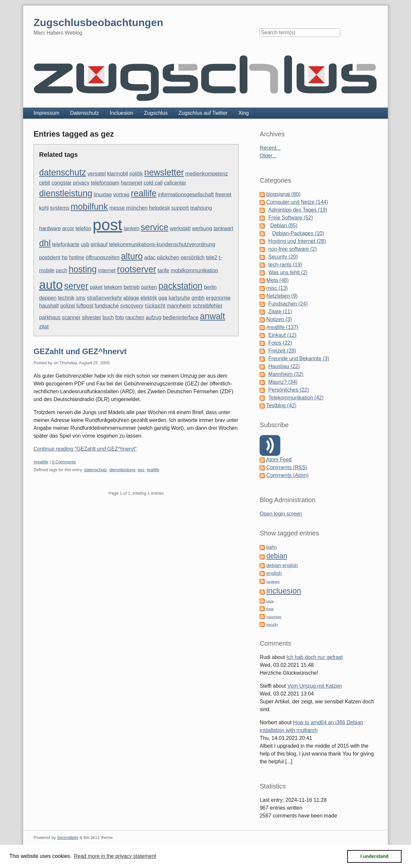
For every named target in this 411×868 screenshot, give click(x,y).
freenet (223, 195)
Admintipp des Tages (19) (298, 210)
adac (150, 257)
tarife (163, 270)
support (180, 208)
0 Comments (64, 462)
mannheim (179, 306)
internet (107, 270)
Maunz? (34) (283, 382)
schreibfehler (207, 306)
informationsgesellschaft (186, 195)
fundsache (107, 306)
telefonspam (105, 183)
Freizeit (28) (282, 351)
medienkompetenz (207, 174)
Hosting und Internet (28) (297, 241)
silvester (92, 317)
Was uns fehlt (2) (288, 272)
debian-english (282, 565)
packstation (181, 286)
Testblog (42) (282, 405)
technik (66, 298)
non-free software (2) (293, 249)
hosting (83, 269)
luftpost (85, 306)
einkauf (99, 244)
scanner (71, 317)
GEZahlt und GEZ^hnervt (80, 351)
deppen (48, 298)
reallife (144, 193)
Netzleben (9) (282, 296)
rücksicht (155, 306)
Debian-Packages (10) (298, 233)
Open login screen (281, 514)
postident (50, 257)
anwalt (213, 316)
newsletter (164, 172)
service (155, 227)
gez (141, 470)
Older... (268, 156)
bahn (272, 547)
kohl (44, 208)
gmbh (198, 298)
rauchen (135, 317)
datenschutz (63, 172)
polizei (68, 306)
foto (120, 317)
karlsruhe (179, 298)
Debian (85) (284, 225)
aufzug (153, 317)
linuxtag (103, 195)
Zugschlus (156, 113)
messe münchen (128, 208)
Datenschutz (85, 113)
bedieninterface (181, 317)
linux (270, 609)
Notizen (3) (279, 319)
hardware (50, 228)
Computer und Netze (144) (297, 202)
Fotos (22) (280, 343)
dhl (45, 243)
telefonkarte (66, 244)
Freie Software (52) (291, 218)
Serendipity (68, 838)
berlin (210, 287)
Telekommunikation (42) (296, 398)
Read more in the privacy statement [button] (115, 856)
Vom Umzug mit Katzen (315, 686)
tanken (132, 228)
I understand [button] (375, 856)
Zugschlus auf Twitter (203, 113)
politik (136, 174)
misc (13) (277, 288)
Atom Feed (279, 460)
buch (108, 317)
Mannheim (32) (286, 374)
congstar (61, 183)
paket (96, 287)
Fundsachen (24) (288, 304)
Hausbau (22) (284, 366)
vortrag (121, 195)
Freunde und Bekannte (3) (299, 359)
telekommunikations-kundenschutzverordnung (162, 244)
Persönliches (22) (289, 390)
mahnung (201, 208)
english (274, 573)
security (272, 625)
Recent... (270, 148)
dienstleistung (66, 193)
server (76, 286)
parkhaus (50, 317)
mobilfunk (89, 207)
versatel (97, 174)
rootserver (136, 269)
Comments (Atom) (288, 475)
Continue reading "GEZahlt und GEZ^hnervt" (85, 449)
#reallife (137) (282, 327)
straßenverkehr (105, 298)
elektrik (149, 298)
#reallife (41, 462)
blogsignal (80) (283, 194)
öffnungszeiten (103, 257)
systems (60, 208)
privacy (81, 183)
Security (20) (283, 257)
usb (85, 244)
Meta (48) (277, 280)
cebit (45, 183)
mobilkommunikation (194, 270)
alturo (132, 256)
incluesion (284, 591)
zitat (44, 327)
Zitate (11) (280, 312)
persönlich (193, 257)
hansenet (132, 183)
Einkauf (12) (282, 335)
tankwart (223, 228)
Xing (244, 113)
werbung (202, 228)
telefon (83, 228)
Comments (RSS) (287, 467)
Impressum (46, 113)
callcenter (175, 183)
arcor (68, 228)
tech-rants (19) (285, 265)
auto (51, 285)
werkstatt (180, 228)
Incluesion (121, 113)
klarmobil (118, 174)
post (108, 225)
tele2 (212, 257)
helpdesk (160, 208)
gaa (163, 298)
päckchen (168, 257)
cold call (153, 183)
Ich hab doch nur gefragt (314, 657)
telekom (113, 287)
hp (64, 257)
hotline (77, 257)
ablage (131, 298)
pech (62, 270)
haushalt (49, 306)
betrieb (132, 287)
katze (270, 601)
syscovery (132, 306)
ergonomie (218, 298)
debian (277, 556)
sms (81, 298)
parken (149, 287)
